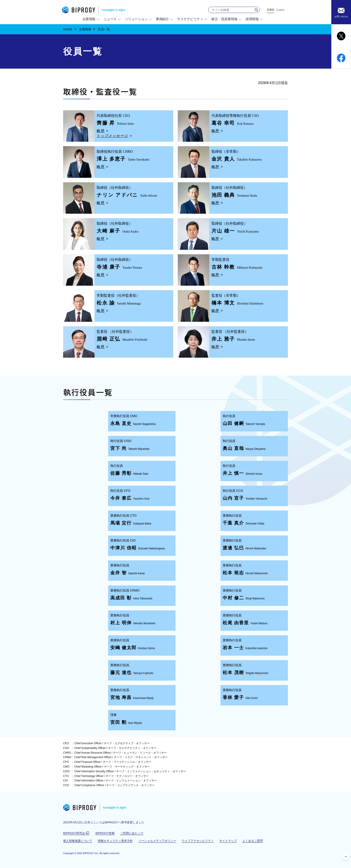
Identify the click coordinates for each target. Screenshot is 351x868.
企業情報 (85, 29)
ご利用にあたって (132, 833)
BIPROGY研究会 (76, 833)
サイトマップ (228, 841)
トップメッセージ (112, 136)
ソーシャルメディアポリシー (157, 841)
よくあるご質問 (253, 841)
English (280, 10)
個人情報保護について (78, 841)
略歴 (101, 131)
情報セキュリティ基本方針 (115, 841)
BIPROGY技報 (105, 833)
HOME (68, 29)
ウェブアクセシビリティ (198, 841)
